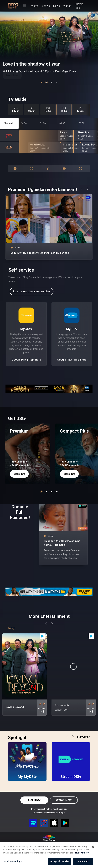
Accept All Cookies (59, 861)
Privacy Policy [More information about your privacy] (81, 853)
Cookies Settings (13, 861)
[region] (49, 855)
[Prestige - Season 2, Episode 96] (86, 135)
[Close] (93, 847)
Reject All (83, 861)
